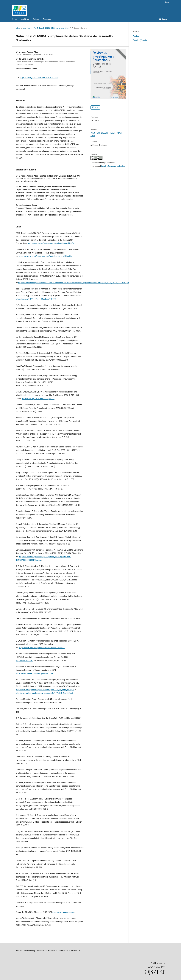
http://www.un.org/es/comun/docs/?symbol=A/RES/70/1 (52, 243)
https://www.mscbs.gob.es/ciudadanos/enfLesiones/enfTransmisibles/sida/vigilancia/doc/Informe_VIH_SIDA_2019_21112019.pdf (74, 283)
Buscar (163, 19)
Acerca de (47, 19)
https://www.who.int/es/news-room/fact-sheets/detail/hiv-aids (45, 256)
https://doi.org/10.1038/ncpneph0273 (38, 399)
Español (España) (140, 40)
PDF (96, 107)
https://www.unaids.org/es (63, 912)
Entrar (167, 2)
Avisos (36, 19)
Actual (14, 19)
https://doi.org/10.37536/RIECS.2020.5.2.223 (39, 77)
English (136, 36)
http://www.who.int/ (24, 661)
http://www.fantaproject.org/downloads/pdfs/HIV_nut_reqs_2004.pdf (45, 690)
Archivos (25, 19)
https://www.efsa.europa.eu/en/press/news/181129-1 (42, 648)
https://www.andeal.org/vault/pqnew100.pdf (35, 673)
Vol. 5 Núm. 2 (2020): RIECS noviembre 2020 (51, 28)
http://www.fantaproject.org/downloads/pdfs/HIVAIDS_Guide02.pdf (44, 693)
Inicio (18, 28)
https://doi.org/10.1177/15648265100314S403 (36, 299)
